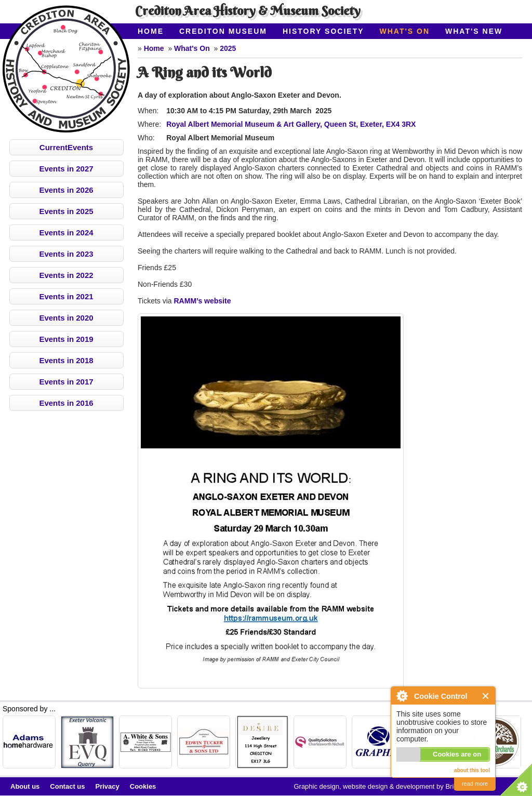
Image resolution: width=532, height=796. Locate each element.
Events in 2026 (66, 190)
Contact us (67, 786)
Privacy (108, 786)
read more (475, 784)
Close (486, 696)
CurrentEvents (66, 147)
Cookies (143, 786)
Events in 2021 (66, 296)
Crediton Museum (223, 31)
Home (151, 31)
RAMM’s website (203, 301)
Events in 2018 (66, 360)
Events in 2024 (66, 233)
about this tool (472, 770)
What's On (405, 31)
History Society (323, 31)
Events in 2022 (66, 275)
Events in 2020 (66, 318)
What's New (474, 31)
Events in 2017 (66, 382)
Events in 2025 (66, 211)
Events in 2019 (66, 339)
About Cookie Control (402, 696)
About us (25, 786)
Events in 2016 (66, 403)
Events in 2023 (66, 254)
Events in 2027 (66, 169)
